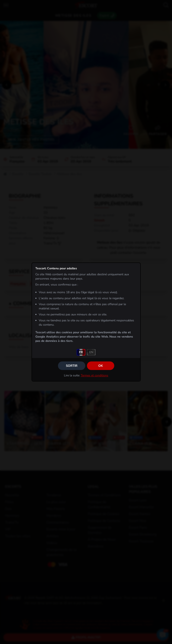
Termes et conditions (95, 375)
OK (101, 366)
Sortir (72, 366)
